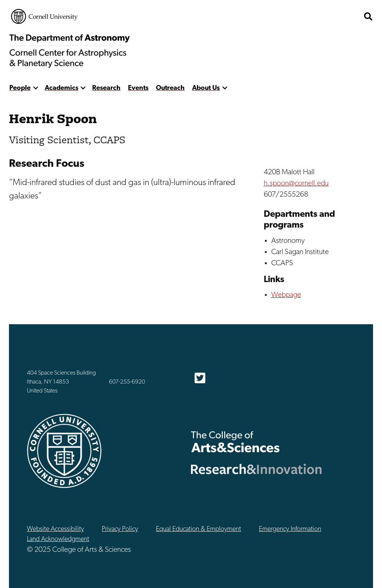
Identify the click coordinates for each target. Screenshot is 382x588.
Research (106, 88)
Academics (62, 88)
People (20, 88)
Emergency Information (290, 529)
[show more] (36, 88)
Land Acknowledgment (58, 539)
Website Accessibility (55, 529)
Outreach (170, 88)
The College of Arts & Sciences (235, 442)
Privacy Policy (120, 529)
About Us (206, 88)
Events (138, 88)
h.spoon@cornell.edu (296, 184)
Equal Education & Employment (198, 529)
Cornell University (44, 16)
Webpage (286, 295)
